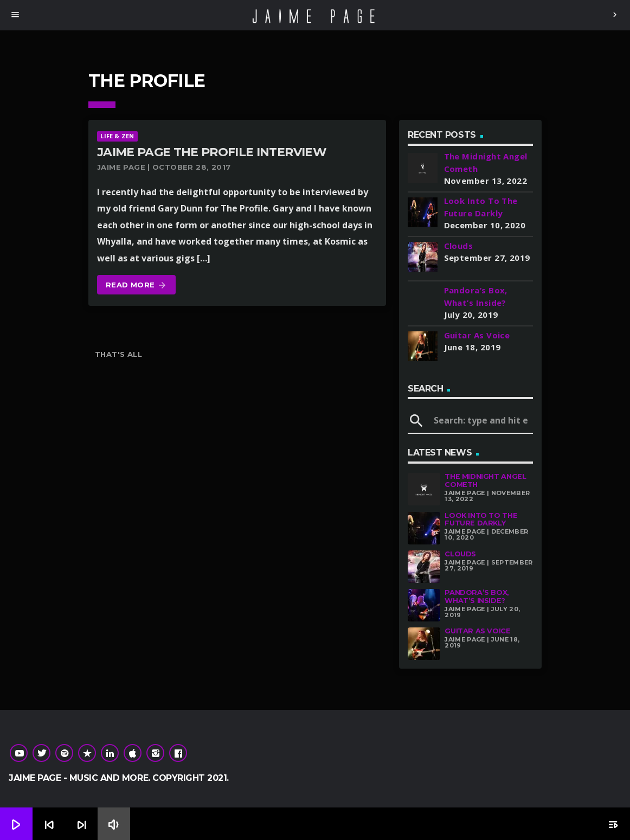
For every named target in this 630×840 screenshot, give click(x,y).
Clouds (460, 554)
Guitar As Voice (477, 631)
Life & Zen (117, 136)
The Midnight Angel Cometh (485, 480)
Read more (136, 286)
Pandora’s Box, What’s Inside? (477, 597)
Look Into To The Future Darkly (481, 520)
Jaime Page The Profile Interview (212, 152)
